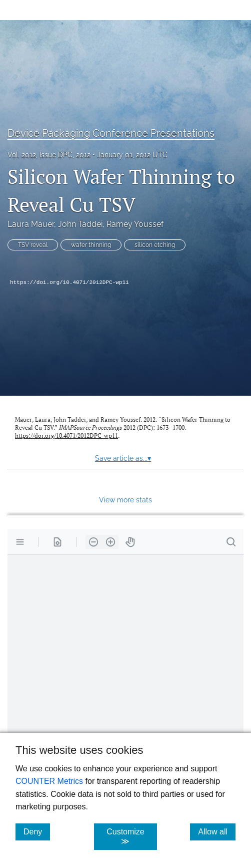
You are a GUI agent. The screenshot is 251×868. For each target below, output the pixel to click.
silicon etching (155, 245)
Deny (37, 831)
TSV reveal (33, 245)
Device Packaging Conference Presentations (111, 133)
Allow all (217, 831)
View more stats (125, 500)
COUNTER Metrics (49, 781)
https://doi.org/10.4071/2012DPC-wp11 (69, 282)
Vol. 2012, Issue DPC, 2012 (49, 155)
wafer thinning (91, 245)
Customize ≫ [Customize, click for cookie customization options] (131, 836)
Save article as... (123, 458)
